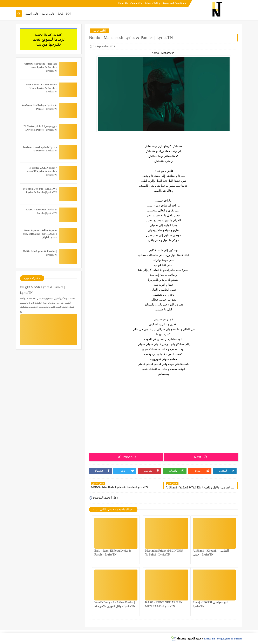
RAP (61, 14)
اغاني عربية (49, 14)
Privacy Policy (152, 3)
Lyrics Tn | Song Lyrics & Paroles (223, 639)
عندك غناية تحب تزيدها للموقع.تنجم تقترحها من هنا (49, 39)
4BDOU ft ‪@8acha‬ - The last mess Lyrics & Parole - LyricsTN (40, 67)
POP (68, 14)
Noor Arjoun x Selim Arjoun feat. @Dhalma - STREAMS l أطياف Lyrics (40, 234)
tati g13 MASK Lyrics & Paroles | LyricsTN (42, 290)
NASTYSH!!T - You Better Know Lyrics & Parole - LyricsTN (41, 88)
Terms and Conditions (174, 3)
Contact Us (136, 3)
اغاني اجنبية (32, 14)
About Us (123, 3)
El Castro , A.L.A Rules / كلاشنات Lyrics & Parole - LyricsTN (42, 171)
